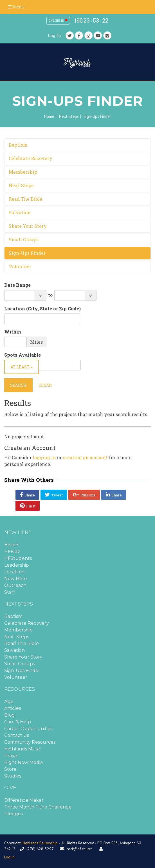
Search (18, 385)
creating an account (85, 457)
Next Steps (69, 116)
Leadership (17, 565)
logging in (44, 457)
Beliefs (12, 545)
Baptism (18, 145)
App (9, 702)
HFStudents (18, 558)
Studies (13, 776)
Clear (45, 385)
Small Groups (24, 239)
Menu (16, 7)
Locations (15, 572)
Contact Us (17, 735)
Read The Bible (25, 199)
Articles (13, 708)
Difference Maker (24, 800)
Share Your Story (28, 226)
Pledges (14, 814)
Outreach (15, 585)
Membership (23, 172)
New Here (16, 579)
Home (49, 116)
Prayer (12, 756)
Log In (55, 35)
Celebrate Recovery (31, 158)
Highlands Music (23, 749)
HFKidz (12, 552)
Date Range (17, 285)
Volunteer (20, 267)
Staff (10, 592)
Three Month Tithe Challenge (38, 807)
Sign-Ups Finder (27, 253)
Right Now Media (23, 762)
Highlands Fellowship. (40, 843)
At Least (22, 367)
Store (10, 769)
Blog (10, 715)
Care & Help (18, 722)
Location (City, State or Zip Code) (42, 309)
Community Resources (30, 742)
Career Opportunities (28, 729)
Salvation (20, 212)
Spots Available (23, 355)
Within (13, 332)
